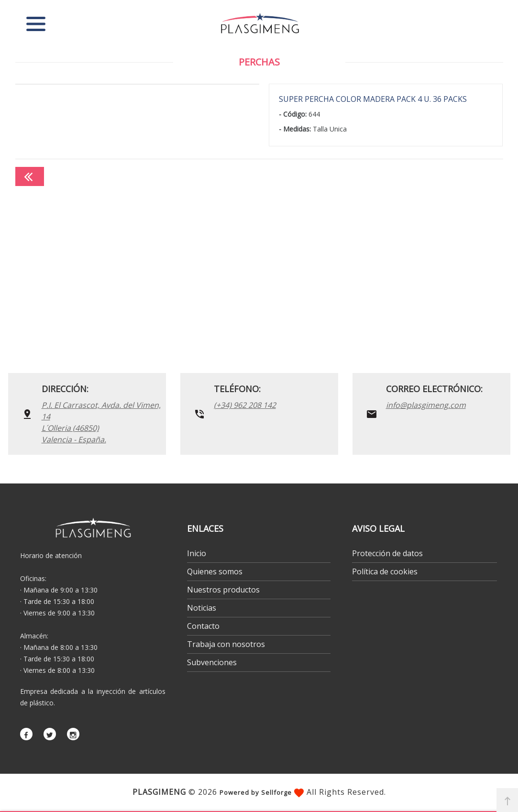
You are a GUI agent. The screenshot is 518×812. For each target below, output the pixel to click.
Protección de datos (387, 553)
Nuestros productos (223, 590)
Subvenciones (212, 662)
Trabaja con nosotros (226, 644)
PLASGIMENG (159, 792)
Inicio (197, 553)
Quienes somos (215, 571)
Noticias (202, 608)
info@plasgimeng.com (426, 405)
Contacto (203, 626)
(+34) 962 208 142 (245, 405)
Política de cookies (385, 571)
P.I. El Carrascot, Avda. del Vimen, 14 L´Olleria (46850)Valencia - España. (101, 422)
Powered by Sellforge (256, 792)
